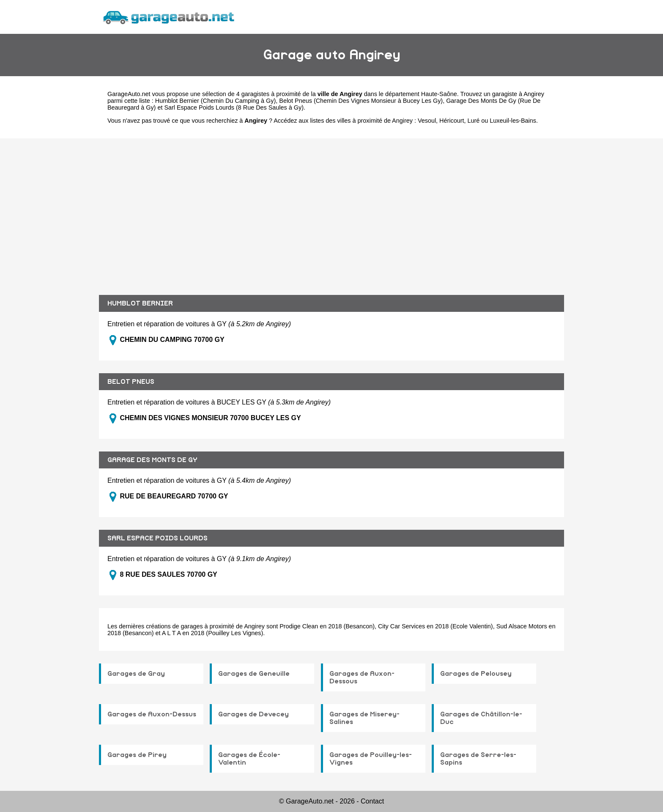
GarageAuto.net (129, 94)
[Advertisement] (331, 210)
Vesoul (427, 121)
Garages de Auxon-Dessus (152, 714)
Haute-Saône (439, 94)
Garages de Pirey (137, 755)
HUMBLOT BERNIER (140, 303)
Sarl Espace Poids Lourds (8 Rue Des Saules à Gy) (234, 107)
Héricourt (452, 121)
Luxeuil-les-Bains (513, 121)
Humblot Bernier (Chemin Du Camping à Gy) (216, 101)
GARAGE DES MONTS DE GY (152, 460)
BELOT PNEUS (131, 382)
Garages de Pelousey (476, 674)
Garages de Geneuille (254, 674)
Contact (372, 801)
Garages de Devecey (253, 714)
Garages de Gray (136, 674)
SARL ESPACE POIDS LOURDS (158, 538)
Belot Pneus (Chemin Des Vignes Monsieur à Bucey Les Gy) (361, 101)
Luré (474, 121)
